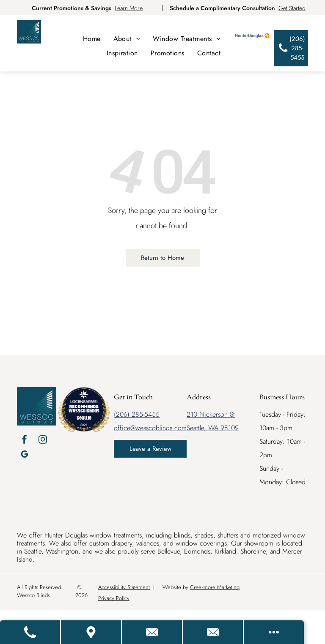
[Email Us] (213, 632)
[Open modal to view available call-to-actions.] (274, 632)
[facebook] (25, 441)
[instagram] (43, 441)
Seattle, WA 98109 (213, 428)
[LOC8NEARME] (84, 400)
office (122, 428)
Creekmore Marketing (215, 587)
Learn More (129, 8)
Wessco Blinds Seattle (84, 414)
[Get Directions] (91, 632)
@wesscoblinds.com (158, 428)
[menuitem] (92, 39)
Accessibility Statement (124, 587)
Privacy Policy (114, 598)
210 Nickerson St (211, 414)
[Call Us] (30, 632)
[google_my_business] (25, 455)
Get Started (292, 8)
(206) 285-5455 (137, 414)
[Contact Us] (152, 632)
